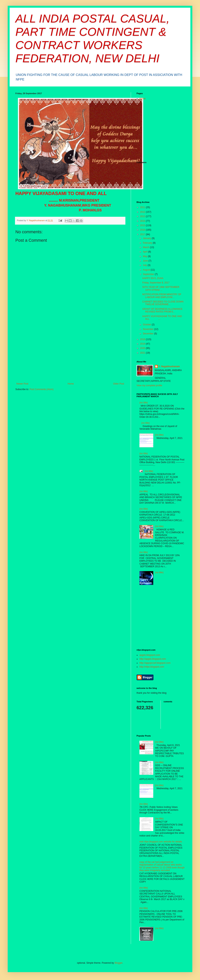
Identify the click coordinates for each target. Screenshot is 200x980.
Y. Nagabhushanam (169, 366)
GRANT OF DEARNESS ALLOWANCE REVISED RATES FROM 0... (162, 310)
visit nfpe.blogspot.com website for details (161, 842)
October (147, 325)
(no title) (144, 403)
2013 (143, 216)
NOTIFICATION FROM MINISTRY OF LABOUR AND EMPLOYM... (162, 296)
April (145, 252)
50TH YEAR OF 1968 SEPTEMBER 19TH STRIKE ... (161, 288)
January (147, 238)
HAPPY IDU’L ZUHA (153, 278)
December (149, 334)
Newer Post (22, 384)
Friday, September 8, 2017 (156, 283)
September (149, 274)
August (147, 270)
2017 (143, 234)
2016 (143, 230)
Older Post (119, 384)
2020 (143, 348)
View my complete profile (149, 385)
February (148, 243)
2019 (143, 344)
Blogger (119, 963)
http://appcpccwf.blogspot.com (155, 663)
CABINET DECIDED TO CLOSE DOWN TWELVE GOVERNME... (163, 303)
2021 (143, 353)
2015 (143, 225)
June (146, 261)
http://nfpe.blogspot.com (152, 667)
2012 (143, 212)
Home (71, 384)
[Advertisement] (70, 354)
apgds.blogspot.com (150, 655)
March (146, 247)
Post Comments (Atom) (41, 389)
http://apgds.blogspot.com (153, 659)
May (145, 256)
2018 (143, 339)
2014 (143, 221)
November (149, 329)
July (145, 265)
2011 (143, 207)
